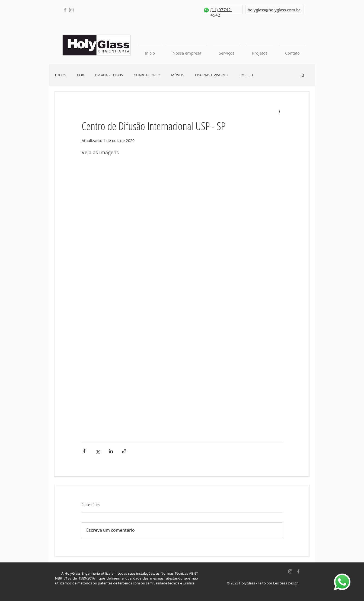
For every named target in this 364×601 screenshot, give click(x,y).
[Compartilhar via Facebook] (84, 451)
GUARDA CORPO (147, 75)
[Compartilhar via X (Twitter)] (98, 451)
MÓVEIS (178, 75)
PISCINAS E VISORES (211, 75)
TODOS (60, 75)
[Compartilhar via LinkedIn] (111, 451)
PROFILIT (246, 75)
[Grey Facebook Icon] (298, 571)
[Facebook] (65, 10)
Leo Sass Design (286, 583)
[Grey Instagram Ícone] (290, 571)
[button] (303, 75)
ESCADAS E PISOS (109, 75)
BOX (81, 75)
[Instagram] (71, 10)
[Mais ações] (279, 111)
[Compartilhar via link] (124, 451)
